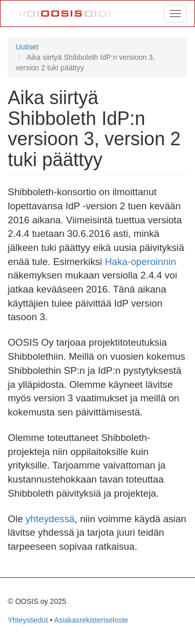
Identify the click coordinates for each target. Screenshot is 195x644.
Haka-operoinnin (141, 262)
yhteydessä (50, 519)
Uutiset (27, 47)
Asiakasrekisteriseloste (91, 620)
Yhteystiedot (28, 620)
